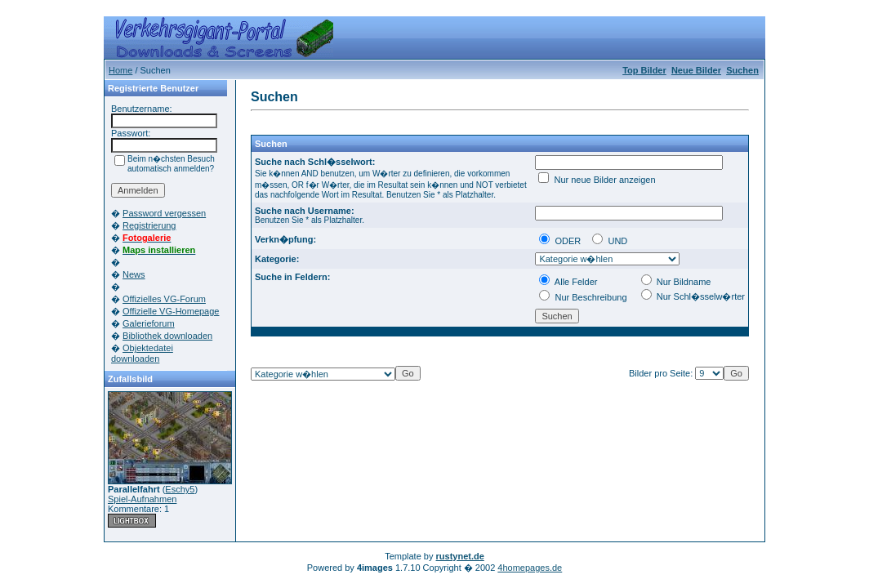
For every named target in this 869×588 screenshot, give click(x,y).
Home (120, 70)
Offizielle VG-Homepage (171, 311)
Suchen (742, 70)
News (134, 274)
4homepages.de (530, 568)
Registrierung (149, 225)
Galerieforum (149, 323)
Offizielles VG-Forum (164, 299)
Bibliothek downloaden (167, 336)
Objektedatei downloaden (142, 353)
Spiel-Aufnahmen (142, 499)
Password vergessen (164, 213)
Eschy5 (180, 489)
